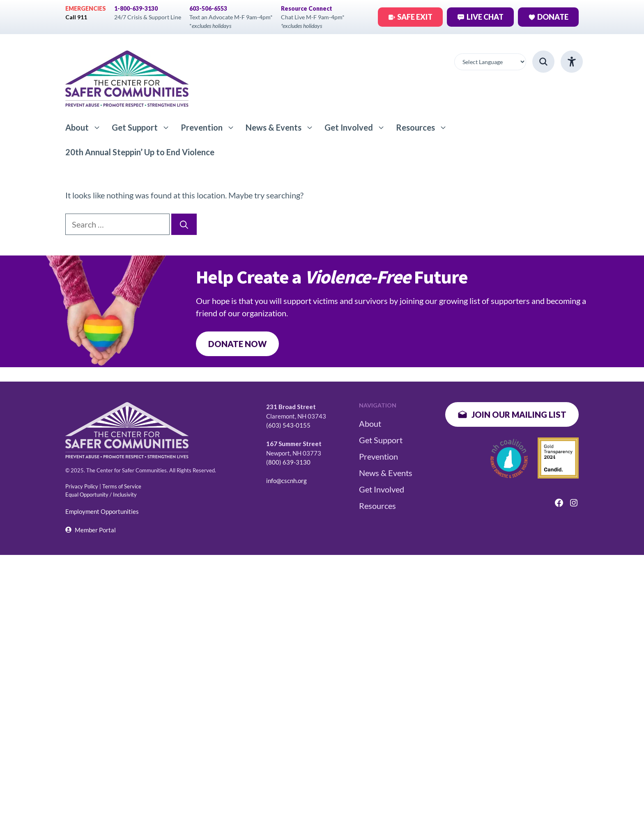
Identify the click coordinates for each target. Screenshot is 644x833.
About (86, 127)
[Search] (184, 224)
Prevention (210, 127)
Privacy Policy (82, 486)
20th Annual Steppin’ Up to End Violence (140, 152)
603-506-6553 (208, 8)
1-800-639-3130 (136, 8)
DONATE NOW (237, 344)
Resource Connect (307, 8)
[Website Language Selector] (490, 62)
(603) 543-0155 (288, 425)
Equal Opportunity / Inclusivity (101, 495)
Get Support (144, 127)
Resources (424, 127)
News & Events (282, 127)
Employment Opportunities (102, 511)
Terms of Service (122, 486)
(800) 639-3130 (288, 462)
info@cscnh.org (286, 481)
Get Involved (358, 127)
